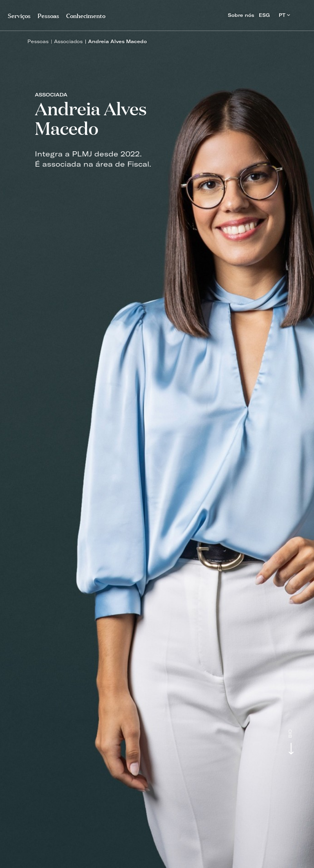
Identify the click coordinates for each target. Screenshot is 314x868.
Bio (290, 734)
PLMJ (157, 13)
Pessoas (38, 41)
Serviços (19, 15)
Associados (68, 41)
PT (284, 15)
